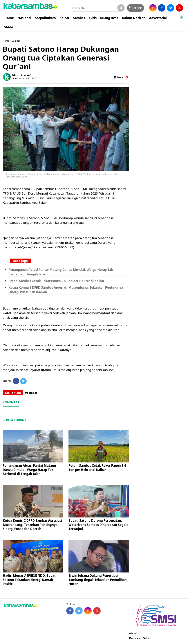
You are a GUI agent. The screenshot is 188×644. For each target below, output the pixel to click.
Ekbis (93, 18)
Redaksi (135, 638)
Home (9, 18)
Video (9, 27)
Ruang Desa (109, 18)
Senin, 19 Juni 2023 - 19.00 (24, 78)
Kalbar (64, 18)
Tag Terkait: (13, 393)
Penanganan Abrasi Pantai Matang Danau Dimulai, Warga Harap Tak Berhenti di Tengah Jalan (29, 470)
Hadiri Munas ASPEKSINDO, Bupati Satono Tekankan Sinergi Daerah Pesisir (30, 580)
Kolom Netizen (134, 18)
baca (118, 77)
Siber (147, 638)
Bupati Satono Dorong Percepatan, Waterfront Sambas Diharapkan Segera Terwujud (98, 525)
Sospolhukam (45, 18)
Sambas (79, 18)
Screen (135, 8)
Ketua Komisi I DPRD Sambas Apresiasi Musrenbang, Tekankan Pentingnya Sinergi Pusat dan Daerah (32, 525)
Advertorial (158, 18)
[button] (182, 16)
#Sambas (31, 393)
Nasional (24, 18)
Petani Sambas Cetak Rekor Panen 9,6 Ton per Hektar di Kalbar (56, 281)
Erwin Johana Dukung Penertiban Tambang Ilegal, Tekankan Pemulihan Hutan (98, 580)
